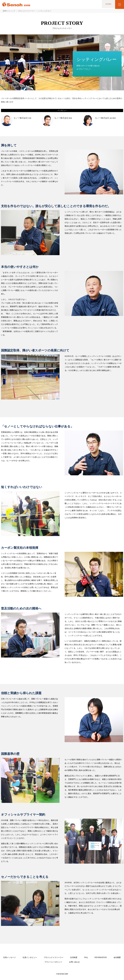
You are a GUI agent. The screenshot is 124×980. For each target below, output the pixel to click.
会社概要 (117, 957)
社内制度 (74, 957)
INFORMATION (101, 957)
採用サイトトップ (9, 11)
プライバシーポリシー (53, 962)
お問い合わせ (74, 962)
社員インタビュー (30, 957)
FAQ (86, 957)
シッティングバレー (45, 11)
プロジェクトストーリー (26, 11)
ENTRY (106, 4)
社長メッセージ (10, 957)
